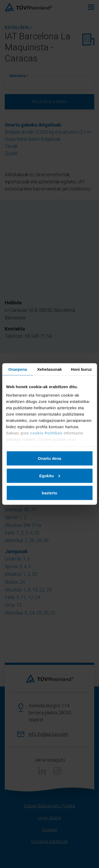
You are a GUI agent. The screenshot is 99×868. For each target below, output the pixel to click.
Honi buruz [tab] (81, 369)
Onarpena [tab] (18, 369)
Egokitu (50, 476)
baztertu (49, 493)
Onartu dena (49, 458)
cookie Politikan (46, 433)
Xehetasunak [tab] (50, 369)
